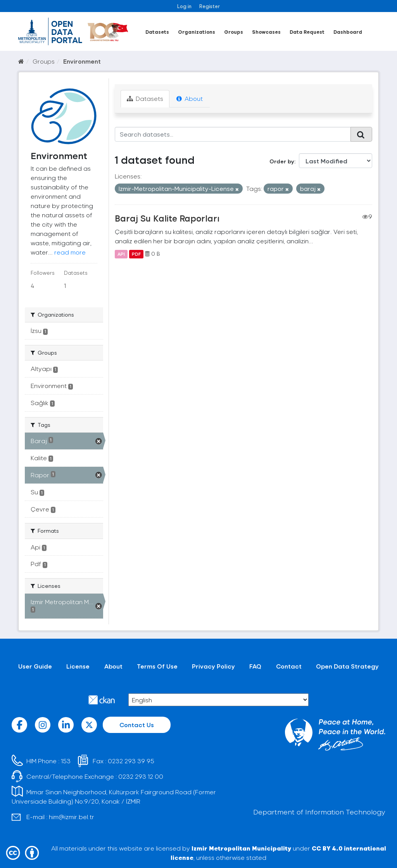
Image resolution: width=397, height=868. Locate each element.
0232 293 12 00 (141, 776)
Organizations (197, 32)
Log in (184, 6)
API (121, 254)
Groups (234, 32)
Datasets (157, 32)
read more (70, 252)
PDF (136, 254)
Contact (289, 666)
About (190, 98)
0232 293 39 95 (131, 761)
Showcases (266, 32)
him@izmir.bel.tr (72, 817)
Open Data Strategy (347, 666)
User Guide (35, 666)
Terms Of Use (157, 666)
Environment (82, 61)
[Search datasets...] (233, 134)
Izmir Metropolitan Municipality (241, 848)
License (78, 666)
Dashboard (348, 32)
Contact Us (137, 725)
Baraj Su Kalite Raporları (167, 218)
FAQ (255, 666)
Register (210, 6)
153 (66, 761)
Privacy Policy (213, 666)
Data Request (307, 32)
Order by (282, 161)
